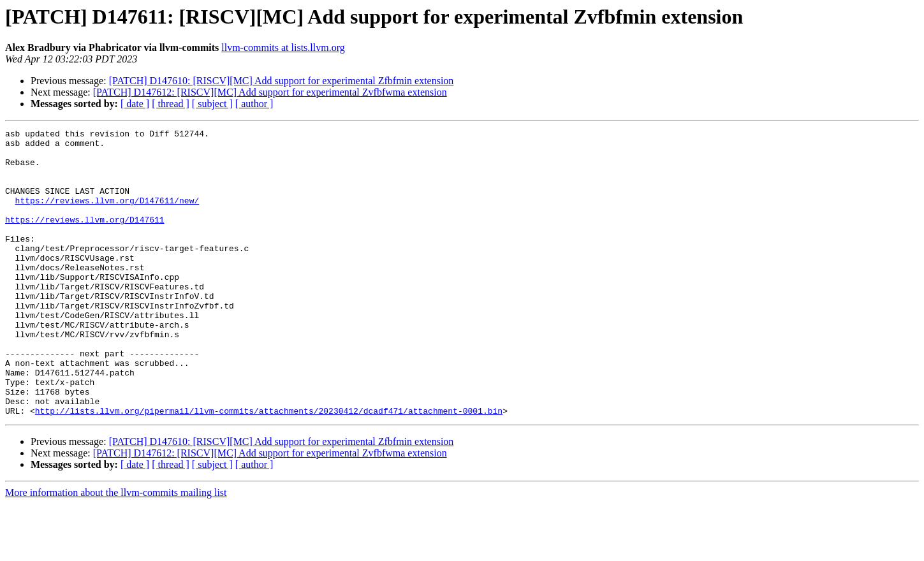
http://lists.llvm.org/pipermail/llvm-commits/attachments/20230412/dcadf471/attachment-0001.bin (269, 468)
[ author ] (254, 104)
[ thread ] (171, 104)
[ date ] (135, 104)
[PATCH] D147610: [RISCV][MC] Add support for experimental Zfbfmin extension (282, 81)
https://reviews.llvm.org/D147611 (85, 238)
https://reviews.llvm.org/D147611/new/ (107, 215)
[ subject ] (212, 104)
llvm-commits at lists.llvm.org (283, 47)
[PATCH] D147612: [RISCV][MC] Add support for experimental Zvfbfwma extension (270, 92)
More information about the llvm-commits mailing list (116, 550)
